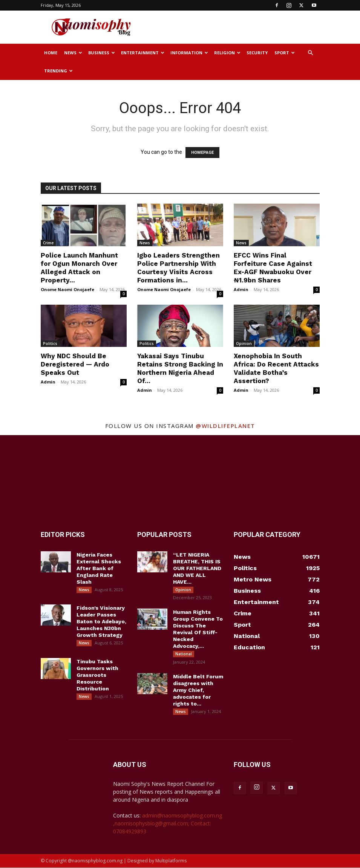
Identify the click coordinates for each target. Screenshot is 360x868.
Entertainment (143, 53)
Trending (58, 71)
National (184, 654)
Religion (227, 53)
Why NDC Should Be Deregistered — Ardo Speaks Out (75, 364)
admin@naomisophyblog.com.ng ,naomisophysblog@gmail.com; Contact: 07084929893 (168, 824)
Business (102, 53)
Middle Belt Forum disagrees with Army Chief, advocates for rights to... (198, 690)
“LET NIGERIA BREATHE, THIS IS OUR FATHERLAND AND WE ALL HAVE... (197, 568)
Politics (50, 344)
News (73, 53)
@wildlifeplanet (225, 426)
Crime (48, 243)
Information (189, 53)
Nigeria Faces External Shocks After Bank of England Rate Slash (99, 568)
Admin (241, 289)
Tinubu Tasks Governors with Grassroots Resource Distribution (97, 675)
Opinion (244, 344)
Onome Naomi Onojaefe (67, 289)
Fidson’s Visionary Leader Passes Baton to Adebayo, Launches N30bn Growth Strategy (101, 622)
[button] (311, 53)
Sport (285, 53)
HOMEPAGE (202, 153)
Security (257, 53)
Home (51, 53)
